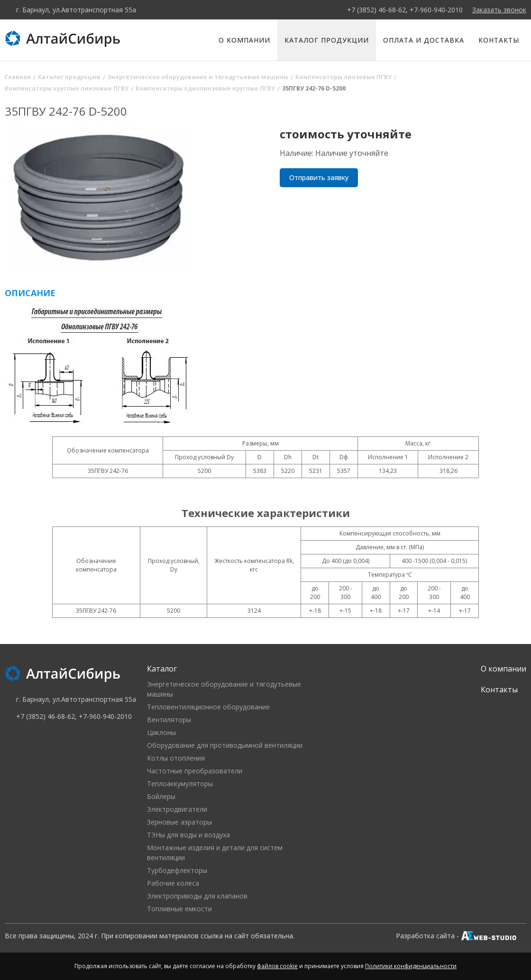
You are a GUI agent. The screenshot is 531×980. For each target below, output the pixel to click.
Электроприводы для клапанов (197, 896)
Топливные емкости (179, 909)
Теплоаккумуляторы (180, 784)
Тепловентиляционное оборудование (208, 707)
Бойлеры (161, 796)
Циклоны (161, 732)
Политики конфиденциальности (411, 966)
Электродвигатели (177, 809)
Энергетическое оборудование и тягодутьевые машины (224, 689)
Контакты (499, 40)
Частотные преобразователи (195, 771)
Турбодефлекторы (177, 870)
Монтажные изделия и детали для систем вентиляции (215, 853)
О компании (244, 40)
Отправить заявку (319, 177)
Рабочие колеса (173, 883)
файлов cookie (277, 966)
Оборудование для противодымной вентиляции (225, 745)
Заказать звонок (499, 10)
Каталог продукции (327, 40)
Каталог (162, 669)
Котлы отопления (176, 758)
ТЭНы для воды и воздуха (188, 835)
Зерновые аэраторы (179, 822)
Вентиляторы (169, 720)
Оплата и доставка (424, 40)
